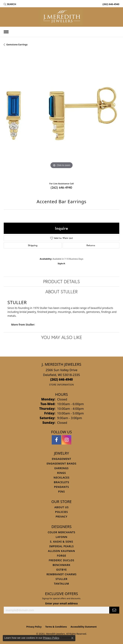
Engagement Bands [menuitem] (61, 463)
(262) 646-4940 (61, 187)
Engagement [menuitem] (61, 459)
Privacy (61, 517)
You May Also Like (62, 337)
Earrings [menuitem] (62, 468)
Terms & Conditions (56, 627)
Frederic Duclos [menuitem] (61, 560)
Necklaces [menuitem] (61, 477)
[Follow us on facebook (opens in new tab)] (56, 440)
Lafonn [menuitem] (61, 537)
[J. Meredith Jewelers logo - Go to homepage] (61, 17)
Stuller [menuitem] (62, 579)
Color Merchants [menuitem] (61, 532)
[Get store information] (61, 385)
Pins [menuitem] (62, 491)
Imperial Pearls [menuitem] (62, 546)
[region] (61, 116)
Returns (91, 245)
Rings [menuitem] (61, 473)
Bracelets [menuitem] (61, 482)
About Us (61, 507)
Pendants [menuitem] (61, 487)
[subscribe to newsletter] (114, 610)
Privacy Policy (34, 627)
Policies (61, 512)
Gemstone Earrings (17, 45)
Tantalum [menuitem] (61, 584)
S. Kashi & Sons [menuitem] (61, 542)
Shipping (33, 245)
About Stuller (61, 292)
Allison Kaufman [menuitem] (61, 551)
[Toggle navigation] (6, 32)
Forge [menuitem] (62, 556)
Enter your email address (61, 603)
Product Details (61, 281)
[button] (10, 4)
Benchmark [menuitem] (61, 565)
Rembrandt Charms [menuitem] (61, 574)
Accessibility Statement (84, 627)
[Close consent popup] (72, 638)
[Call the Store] (62, 379)
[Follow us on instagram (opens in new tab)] (67, 440)
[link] (111, 4)
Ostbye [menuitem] (61, 570)
